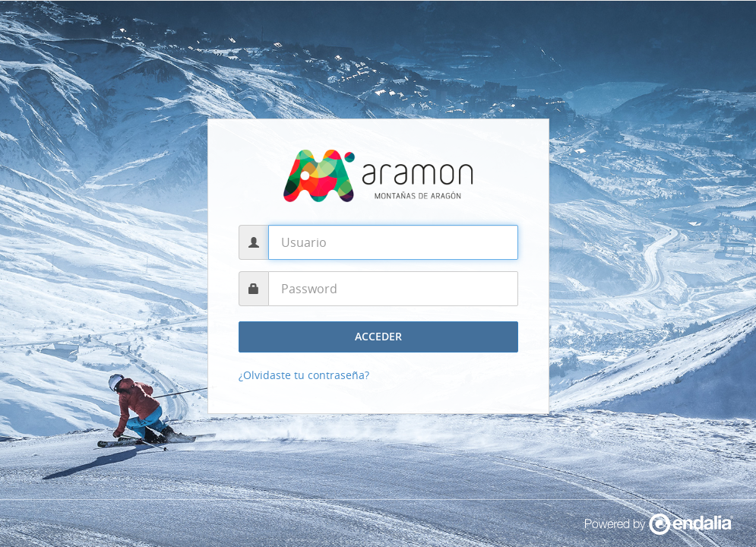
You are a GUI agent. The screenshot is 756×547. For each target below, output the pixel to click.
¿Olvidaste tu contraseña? (304, 375)
